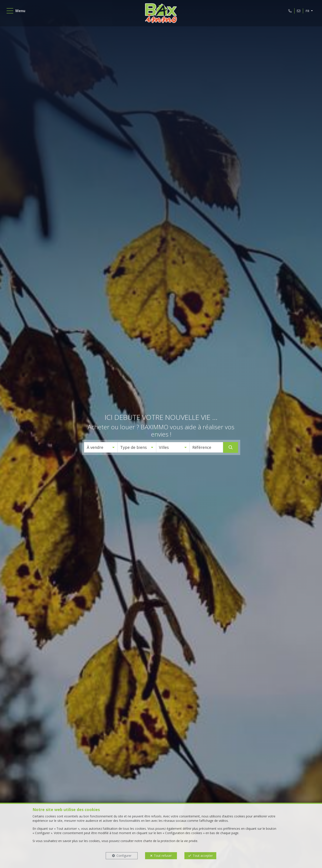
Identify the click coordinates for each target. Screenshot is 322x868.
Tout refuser (163, 856)
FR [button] (307, 12)
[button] (101, 447)
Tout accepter (203, 856)
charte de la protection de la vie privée (170, 841)
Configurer (124, 856)
